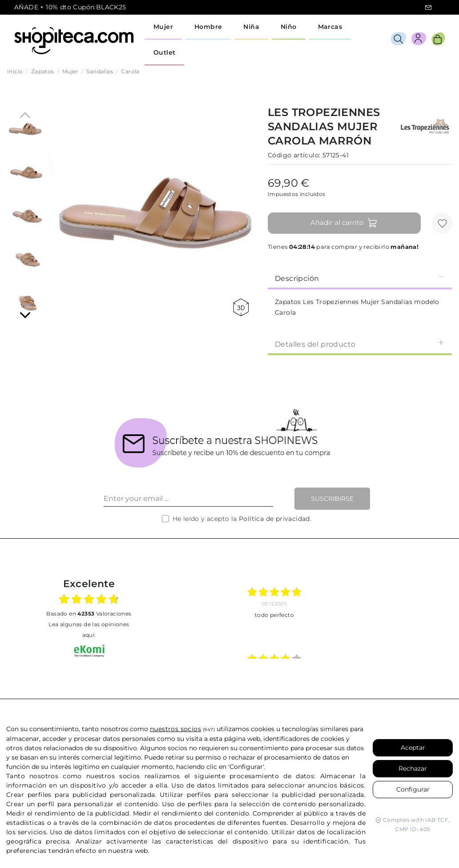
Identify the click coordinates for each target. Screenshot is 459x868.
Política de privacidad (274, 519)
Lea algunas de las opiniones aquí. (89, 630)
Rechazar (413, 768)
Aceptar (413, 748)
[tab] (360, 278)
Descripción (360, 278)
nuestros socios (175, 729)
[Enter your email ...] (188, 499)
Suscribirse (332, 499)
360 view (241, 307)
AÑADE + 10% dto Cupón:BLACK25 (70, 7)
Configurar (413, 789)
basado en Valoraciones (89, 614)
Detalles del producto (360, 344)
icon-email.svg (428, 8)
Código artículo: (294, 155)
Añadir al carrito (344, 223)
